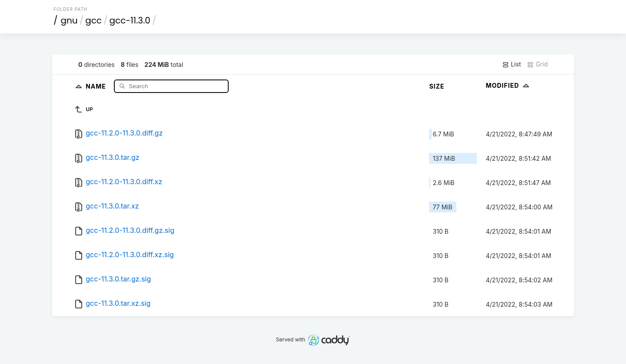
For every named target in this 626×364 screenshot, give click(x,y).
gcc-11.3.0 (130, 20)
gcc (93, 20)
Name (97, 86)
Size (437, 86)
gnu (69, 20)
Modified (508, 85)
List (511, 64)
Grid (537, 64)
